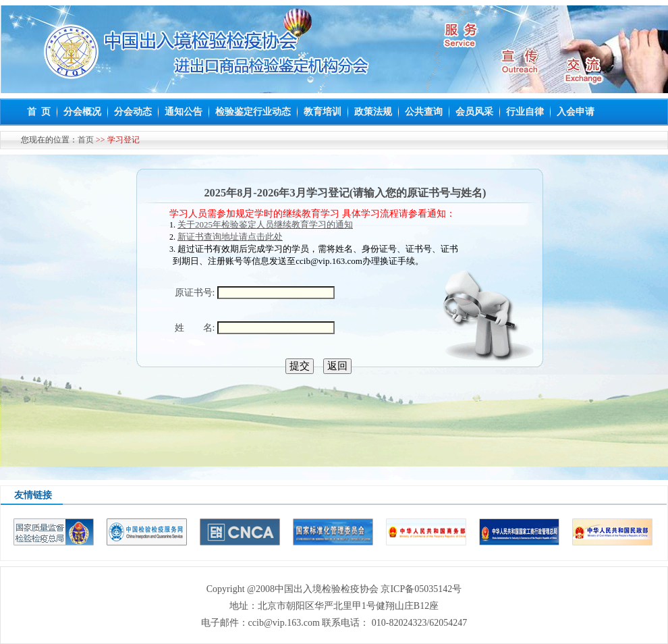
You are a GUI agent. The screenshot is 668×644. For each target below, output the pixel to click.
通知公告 (184, 112)
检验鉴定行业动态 (253, 112)
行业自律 (525, 112)
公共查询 (424, 112)
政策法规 (373, 112)
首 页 (39, 112)
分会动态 (133, 112)
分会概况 (82, 112)
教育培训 (323, 112)
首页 (86, 140)
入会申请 (576, 112)
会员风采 (474, 112)
